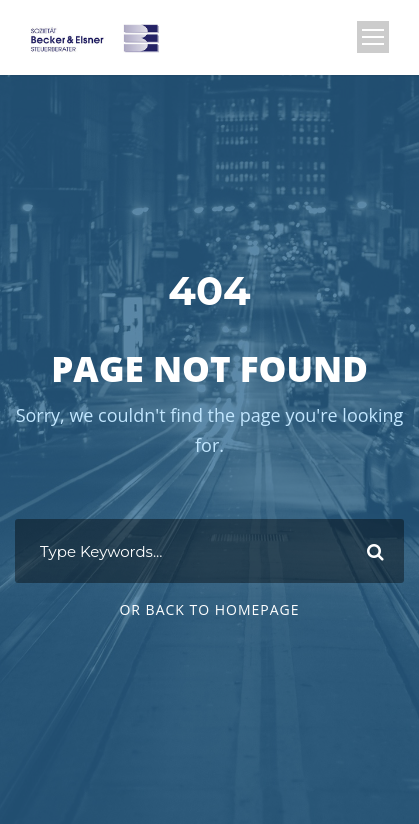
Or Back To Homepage (209, 609)
